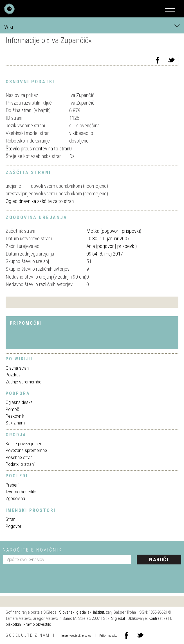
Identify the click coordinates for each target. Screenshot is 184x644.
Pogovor (14, 526)
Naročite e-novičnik (32, 550)
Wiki (92, 27)
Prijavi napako (108, 636)
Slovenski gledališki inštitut (82, 612)
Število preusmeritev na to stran (37, 149)
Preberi (12, 485)
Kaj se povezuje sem (25, 444)
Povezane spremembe (26, 450)
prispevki (131, 231)
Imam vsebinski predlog (76, 636)
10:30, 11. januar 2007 (108, 239)
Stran (11, 519)
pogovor (110, 231)
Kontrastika (158, 618)
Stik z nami (16, 423)
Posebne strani (20, 457)
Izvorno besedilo (21, 492)
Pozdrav (13, 375)
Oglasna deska (19, 402)
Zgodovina (15, 498)
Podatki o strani (20, 464)
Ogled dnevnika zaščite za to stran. (40, 201)
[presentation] (46, 577)
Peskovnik (15, 416)
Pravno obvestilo (37, 624)
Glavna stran (17, 368)
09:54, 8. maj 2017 (105, 254)
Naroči (159, 560)
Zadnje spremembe (23, 382)
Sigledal (118, 618)
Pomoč (12, 409)
